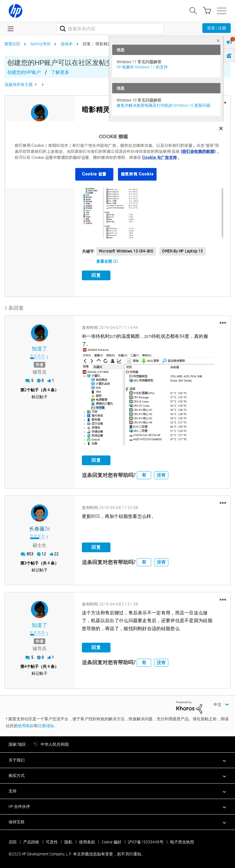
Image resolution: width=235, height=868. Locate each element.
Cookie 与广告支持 (159, 157)
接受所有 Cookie (137, 174)
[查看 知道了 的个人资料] (40, 348)
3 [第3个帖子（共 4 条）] (25, 563)
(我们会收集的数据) (198, 151)
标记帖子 (40, 396)
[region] (118, 155)
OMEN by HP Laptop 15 (183, 251)
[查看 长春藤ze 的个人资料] (40, 528)
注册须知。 (48, 725)
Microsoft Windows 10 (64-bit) (126, 251)
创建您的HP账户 (24, 72)
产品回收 (31, 841)
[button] (153, 200)
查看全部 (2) (107, 261)
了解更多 (60, 72)
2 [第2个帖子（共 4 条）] (25, 389)
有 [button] (144, 475)
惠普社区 (12, 44)
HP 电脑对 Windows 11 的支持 (142, 67)
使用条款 (26, 725)
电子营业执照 (182, 841)
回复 (96, 275)
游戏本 (67, 44)
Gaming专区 (41, 44)
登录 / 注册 (217, 28)
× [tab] (218, 41)
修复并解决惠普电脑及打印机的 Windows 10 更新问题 (163, 105)
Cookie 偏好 (111, 841)
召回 (13, 841)
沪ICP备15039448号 (146, 841)
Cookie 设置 (94, 174)
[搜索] (110, 29)
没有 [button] (161, 475)
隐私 (68, 841)
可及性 (52, 841)
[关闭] (221, 129)
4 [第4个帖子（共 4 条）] (25, 666)
